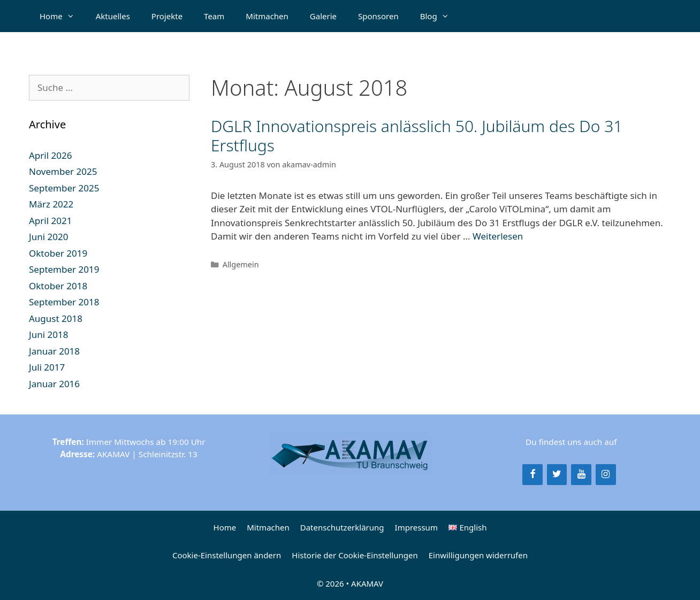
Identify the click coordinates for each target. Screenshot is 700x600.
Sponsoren (378, 16)
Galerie (323, 16)
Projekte (167, 16)
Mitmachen (267, 16)
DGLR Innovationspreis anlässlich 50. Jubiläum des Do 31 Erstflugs (417, 136)
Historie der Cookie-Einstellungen (355, 555)
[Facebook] (532, 475)
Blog (440, 16)
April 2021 (50, 221)
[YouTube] (581, 475)
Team (214, 16)
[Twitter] (557, 475)
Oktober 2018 (58, 286)
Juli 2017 (47, 367)
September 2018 (64, 302)
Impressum (416, 527)
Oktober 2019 (58, 253)
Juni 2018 (48, 334)
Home (62, 16)
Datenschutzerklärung (342, 527)
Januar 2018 (54, 351)
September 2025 (64, 188)
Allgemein (241, 264)
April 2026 (50, 155)
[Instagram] (606, 475)
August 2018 (56, 318)
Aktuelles (113, 16)
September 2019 (64, 269)
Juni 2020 (48, 237)
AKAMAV (367, 583)
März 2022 (51, 204)
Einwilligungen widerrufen (478, 555)
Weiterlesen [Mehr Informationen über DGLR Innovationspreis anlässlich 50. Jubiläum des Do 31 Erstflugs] (498, 236)
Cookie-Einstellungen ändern (227, 555)
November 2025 (63, 171)
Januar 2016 (54, 384)
